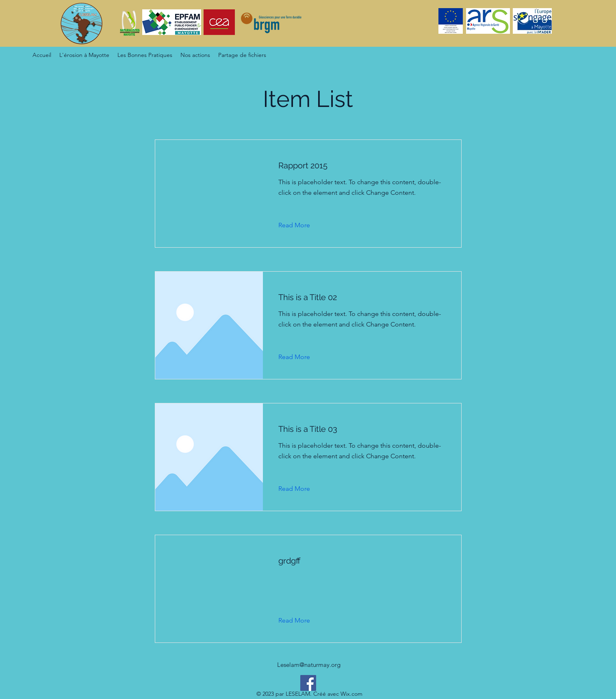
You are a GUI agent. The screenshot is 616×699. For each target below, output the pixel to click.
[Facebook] (308, 683)
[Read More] (300, 225)
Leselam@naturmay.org (309, 665)
